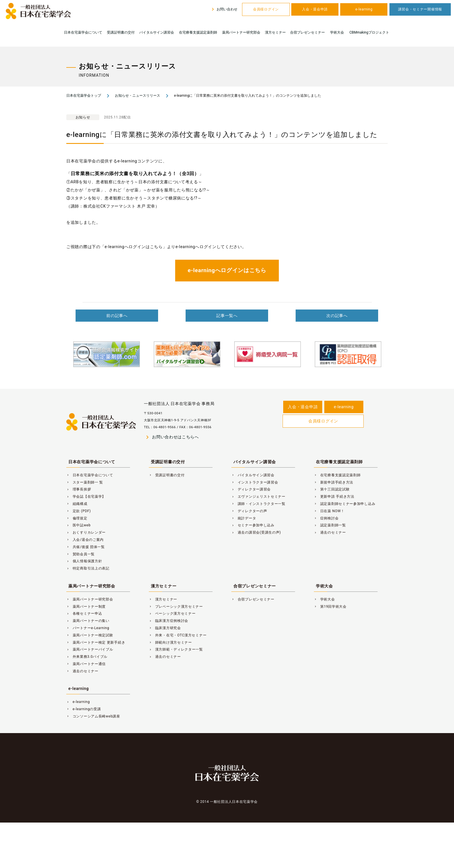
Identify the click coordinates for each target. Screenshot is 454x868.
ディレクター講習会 (251, 489)
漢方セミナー (275, 32)
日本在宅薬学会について (83, 32)
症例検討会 (326, 518)
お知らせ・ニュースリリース (138, 96)
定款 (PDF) (79, 511)
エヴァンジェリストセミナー (258, 497)
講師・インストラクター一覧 (258, 504)
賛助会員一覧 (80, 554)
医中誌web (78, 525)
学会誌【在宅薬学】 (86, 497)
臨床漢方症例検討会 (169, 621)
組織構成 (77, 504)
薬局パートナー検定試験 (90, 635)
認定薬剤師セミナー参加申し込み (345, 504)
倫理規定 (77, 518)
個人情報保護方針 (84, 561)
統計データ (244, 518)
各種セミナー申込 (84, 614)
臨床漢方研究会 (165, 628)
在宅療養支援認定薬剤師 (198, 32)
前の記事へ (117, 316)
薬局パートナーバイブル (90, 649)
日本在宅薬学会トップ (84, 96)
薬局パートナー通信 (86, 664)
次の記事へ (337, 316)
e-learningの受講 (84, 709)
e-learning (364, 9)
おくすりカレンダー (86, 532)
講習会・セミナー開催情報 (420, 9)
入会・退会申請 (315, 9)
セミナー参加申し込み (253, 525)
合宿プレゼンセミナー (307, 32)
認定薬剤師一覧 (330, 525)
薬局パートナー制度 (86, 607)
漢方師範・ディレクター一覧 (176, 649)
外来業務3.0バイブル (87, 657)
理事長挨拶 (79, 489)
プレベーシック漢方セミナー (176, 607)
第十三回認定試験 (332, 489)
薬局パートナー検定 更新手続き (96, 642)
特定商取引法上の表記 (88, 568)
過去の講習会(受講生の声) (256, 532)
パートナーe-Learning (88, 628)
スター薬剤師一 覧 (85, 482)
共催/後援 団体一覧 (86, 547)
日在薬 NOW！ (329, 511)
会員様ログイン (266, 9)
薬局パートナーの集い (88, 621)
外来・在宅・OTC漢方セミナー (178, 635)
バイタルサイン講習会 (157, 32)
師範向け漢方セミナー (170, 642)
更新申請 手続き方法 (334, 497)
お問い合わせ (224, 9)
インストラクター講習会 (255, 482)
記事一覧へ (227, 316)
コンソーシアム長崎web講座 (93, 716)
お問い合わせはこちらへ (171, 437)
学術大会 (337, 32)
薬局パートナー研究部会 (241, 32)
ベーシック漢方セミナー (172, 614)
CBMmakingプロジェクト (369, 32)
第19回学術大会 (330, 607)
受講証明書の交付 (121, 32)
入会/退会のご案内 (85, 540)
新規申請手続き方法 (334, 482)
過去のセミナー (330, 532)
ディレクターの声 (249, 511)
